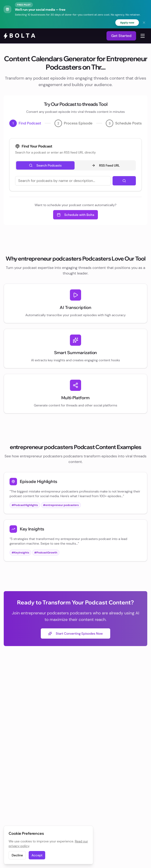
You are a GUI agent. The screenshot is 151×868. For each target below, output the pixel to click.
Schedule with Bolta (75, 215)
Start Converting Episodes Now (75, 633)
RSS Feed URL (106, 165)
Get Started (121, 36)
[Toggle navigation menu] (143, 36)
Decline (17, 855)
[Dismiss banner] (144, 23)
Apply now (127, 23)
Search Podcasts (45, 165)
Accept (37, 855)
